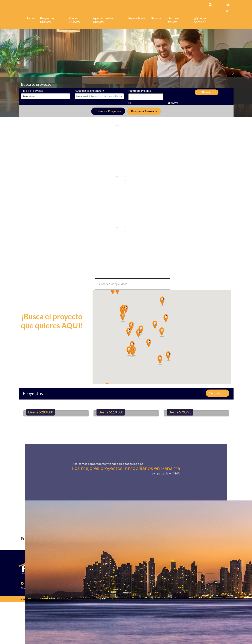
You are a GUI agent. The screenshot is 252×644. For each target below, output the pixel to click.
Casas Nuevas (74, 20)
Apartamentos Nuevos (103, 20)
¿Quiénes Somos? (200, 20)
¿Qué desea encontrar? (89, 91)
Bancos (156, 18)
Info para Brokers (173, 20)
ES (228, 5)
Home (30, 18)
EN (228, 11)
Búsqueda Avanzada (144, 111)
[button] (19, 73)
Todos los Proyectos (108, 111)
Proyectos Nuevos (47, 20)
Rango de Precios (140, 91)
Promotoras (137, 18)
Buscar (207, 92)
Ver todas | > (218, 393)
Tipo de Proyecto (32, 91)
